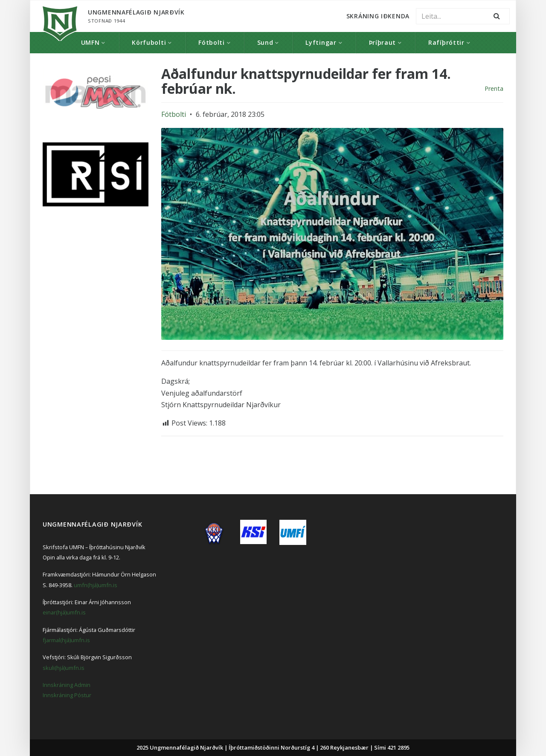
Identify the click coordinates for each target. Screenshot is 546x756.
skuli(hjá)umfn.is (64, 668)
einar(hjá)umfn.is (64, 612)
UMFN (90, 42)
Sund (265, 42)
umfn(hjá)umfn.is (96, 585)
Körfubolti (149, 42)
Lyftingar (321, 42)
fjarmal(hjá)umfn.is (66, 640)
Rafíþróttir (446, 42)
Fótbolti (212, 42)
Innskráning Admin (67, 685)
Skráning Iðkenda (378, 16)
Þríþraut (383, 42)
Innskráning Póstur (67, 695)
